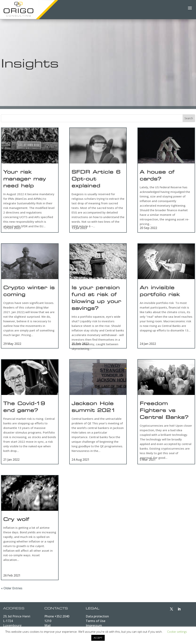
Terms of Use (96, 621)
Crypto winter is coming (29, 292)
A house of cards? (157, 176)
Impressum (94, 625)
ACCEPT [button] (98, 638)
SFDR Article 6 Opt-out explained (96, 179)
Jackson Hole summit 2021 (94, 408)
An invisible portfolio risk (160, 292)
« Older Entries (12, 588)
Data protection (97, 616)
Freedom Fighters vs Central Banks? (164, 411)
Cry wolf (16, 520)
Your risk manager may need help (25, 179)
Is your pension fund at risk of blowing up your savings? (96, 299)
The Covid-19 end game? (24, 408)
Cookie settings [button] (177, 632)
